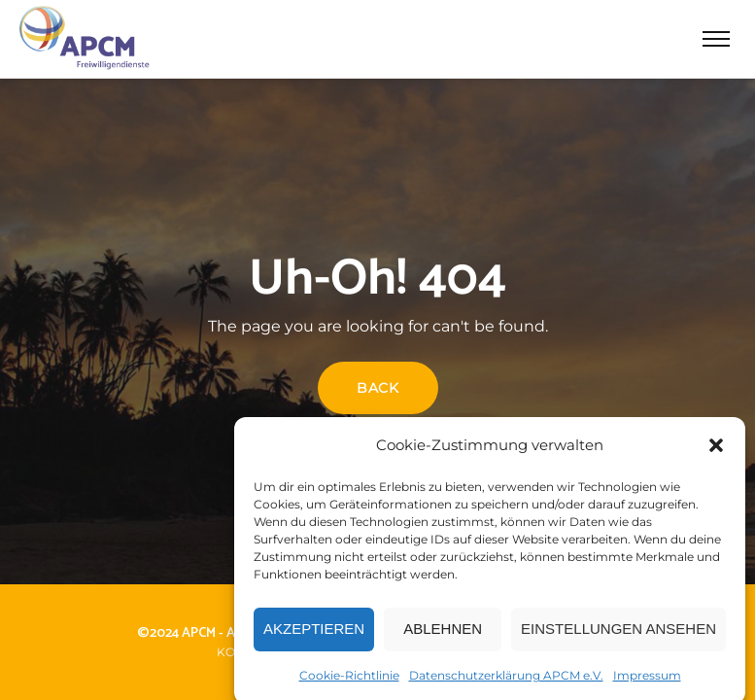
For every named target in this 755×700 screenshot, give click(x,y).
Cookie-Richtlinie (349, 680)
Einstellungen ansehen (618, 633)
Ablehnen (443, 633)
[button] (716, 450)
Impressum (647, 680)
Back (378, 388)
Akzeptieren (314, 633)
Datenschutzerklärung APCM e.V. (506, 680)
